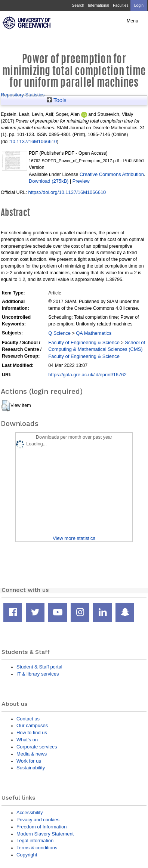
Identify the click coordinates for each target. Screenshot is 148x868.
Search (78, 5)
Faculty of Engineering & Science (84, 342)
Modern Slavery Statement (45, 834)
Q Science (59, 333)
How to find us (32, 733)
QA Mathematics (94, 333)
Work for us (29, 761)
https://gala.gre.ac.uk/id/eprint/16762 (87, 375)
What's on (27, 740)
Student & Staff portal (39, 667)
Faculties (121, 5)
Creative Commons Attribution (112, 174)
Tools (57, 100)
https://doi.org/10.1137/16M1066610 (67, 192)
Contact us (28, 719)
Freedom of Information (41, 827)
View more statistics (74, 538)
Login (139, 5)
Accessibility (30, 813)
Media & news (32, 754)
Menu (132, 21)
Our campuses (32, 725)
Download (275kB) (49, 181)
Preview (81, 181)
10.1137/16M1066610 (33, 141)
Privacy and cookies (38, 820)
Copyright (27, 855)
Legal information (35, 841)
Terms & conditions (37, 848)
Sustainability (31, 768)
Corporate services (37, 747)
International (98, 5)
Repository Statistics (23, 95)
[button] (5, 406)
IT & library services (38, 674)
